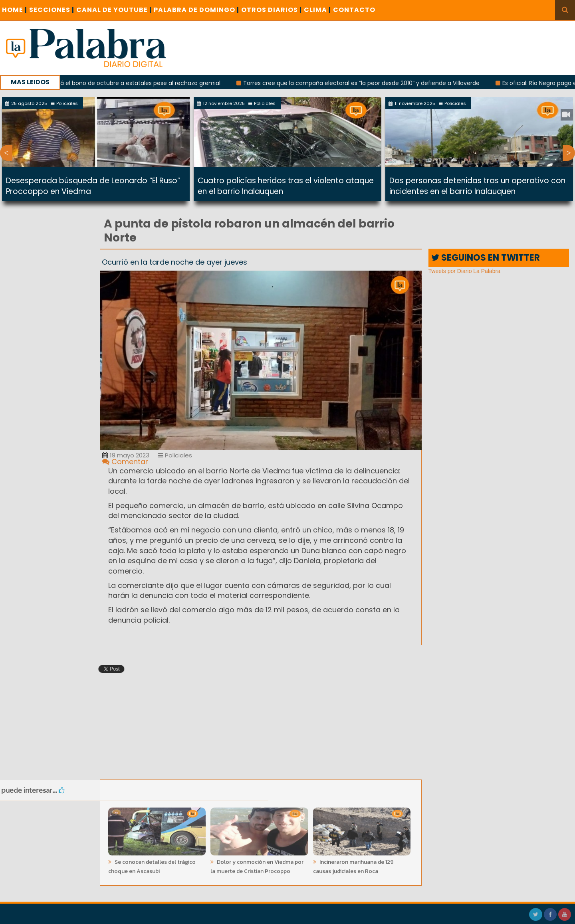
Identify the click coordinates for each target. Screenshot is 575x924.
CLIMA (317, 10)
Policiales (175, 455)
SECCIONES (52, 10)
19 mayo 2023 (126, 455)
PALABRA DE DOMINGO (196, 10)
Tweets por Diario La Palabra (465, 271)
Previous (6, 153)
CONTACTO (354, 10)
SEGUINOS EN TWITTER (486, 258)
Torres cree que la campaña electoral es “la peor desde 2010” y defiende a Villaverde (366, 83)
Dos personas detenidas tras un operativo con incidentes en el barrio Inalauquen (477, 186)
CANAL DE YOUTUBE (114, 10)
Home (15, 10)
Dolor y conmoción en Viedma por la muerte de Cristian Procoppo (257, 865)
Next (569, 153)
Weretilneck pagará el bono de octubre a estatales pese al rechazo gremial (119, 83)
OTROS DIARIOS (272, 10)
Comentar (125, 462)
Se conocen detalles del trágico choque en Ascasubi (152, 865)
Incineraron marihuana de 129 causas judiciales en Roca (353, 865)
